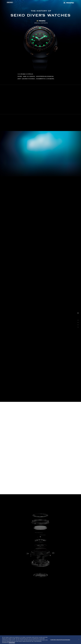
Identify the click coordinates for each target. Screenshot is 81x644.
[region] (40, 640)
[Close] (79, 640)
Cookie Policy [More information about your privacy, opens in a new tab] (12, 643)
